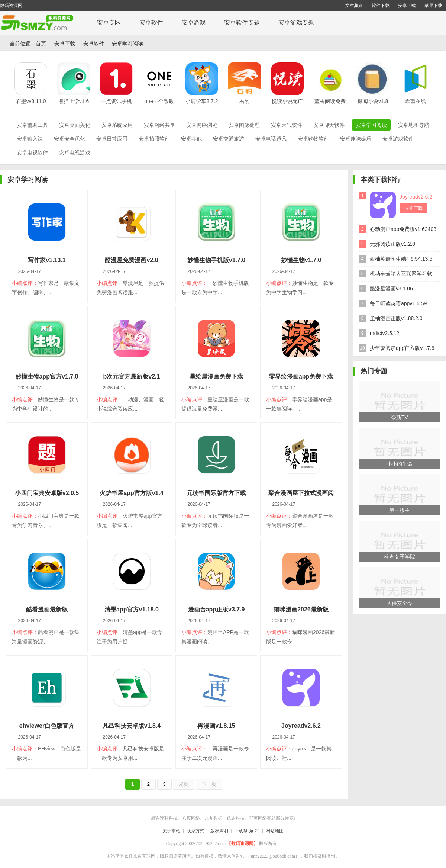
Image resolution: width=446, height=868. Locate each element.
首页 (41, 44)
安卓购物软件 (313, 139)
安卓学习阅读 (127, 44)
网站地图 (275, 831)
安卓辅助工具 (32, 125)
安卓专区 (109, 22)
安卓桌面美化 (75, 125)
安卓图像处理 (244, 125)
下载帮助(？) (247, 831)
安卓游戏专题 (296, 22)
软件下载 (381, 6)
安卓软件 (151, 22)
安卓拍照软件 (154, 139)
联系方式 (195, 831)
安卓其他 (191, 139)
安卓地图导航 (414, 125)
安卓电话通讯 (271, 139)
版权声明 (219, 831)
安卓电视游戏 (75, 152)
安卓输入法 (30, 139)
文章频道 (354, 6)
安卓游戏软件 (398, 139)
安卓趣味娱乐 (356, 139)
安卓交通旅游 (229, 139)
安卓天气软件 (287, 125)
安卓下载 (407, 6)
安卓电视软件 (32, 152)
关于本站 (171, 831)
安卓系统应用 (117, 125)
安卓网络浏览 (202, 125)
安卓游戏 (194, 22)
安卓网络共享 (159, 125)
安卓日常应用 (112, 139)
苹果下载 (433, 6)
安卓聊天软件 (329, 125)
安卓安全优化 (70, 139)
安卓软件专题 (242, 22)
